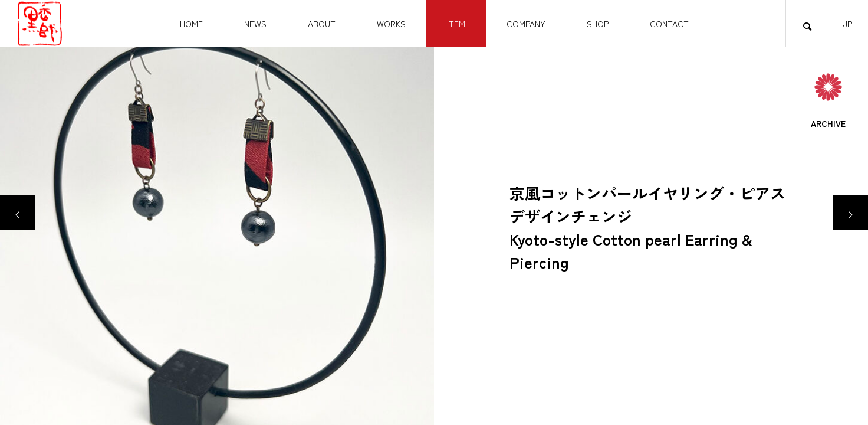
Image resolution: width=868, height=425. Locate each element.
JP (848, 24)
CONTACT (669, 24)
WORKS (391, 24)
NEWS (255, 24)
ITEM (456, 24)
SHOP (598, 24)
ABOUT (322, 24)
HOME (191, 24)
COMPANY (526, 24)
